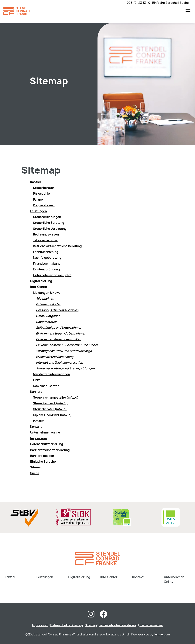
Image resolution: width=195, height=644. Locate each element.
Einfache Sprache (165, 3)
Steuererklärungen (47, 217)
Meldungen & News (47, 293)
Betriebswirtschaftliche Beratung (57, 246)
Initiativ (38, 421)
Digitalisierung (79, 577)
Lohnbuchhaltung (46, 252)
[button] (188, 11)
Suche (184, 3)
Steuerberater (44, 188)
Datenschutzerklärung (67, 625)
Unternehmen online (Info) (52, 275)
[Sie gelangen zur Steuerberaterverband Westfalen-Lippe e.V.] (24, 526)
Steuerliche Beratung (49, 223)
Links (37, 380)
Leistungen (45, 577)
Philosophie (41, 194)
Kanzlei (10, 577)
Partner (39, 200)
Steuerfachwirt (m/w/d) (50, 404)
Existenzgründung (46, 270)
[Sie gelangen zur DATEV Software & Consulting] (171, 526)
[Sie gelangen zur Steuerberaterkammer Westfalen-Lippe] (73, 525)
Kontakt (138, 577)
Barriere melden (151, 625)
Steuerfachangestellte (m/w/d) (56, 398)
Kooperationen (44, 206)
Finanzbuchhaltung (47, 264)
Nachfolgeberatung (47, 258)
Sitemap (91, 625)
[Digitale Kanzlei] (122, 526)
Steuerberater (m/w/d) (50, 409)
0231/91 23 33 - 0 (138, 3)
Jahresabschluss (45, 240)
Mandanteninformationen (51, 374)
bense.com (162, 635)
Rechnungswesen (46, 235)
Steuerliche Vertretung (50, 229)
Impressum (40, 625)
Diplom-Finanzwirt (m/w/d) (52, 415)
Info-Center (109, 577)
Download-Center (46, 386)
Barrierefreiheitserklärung (118, 625)
